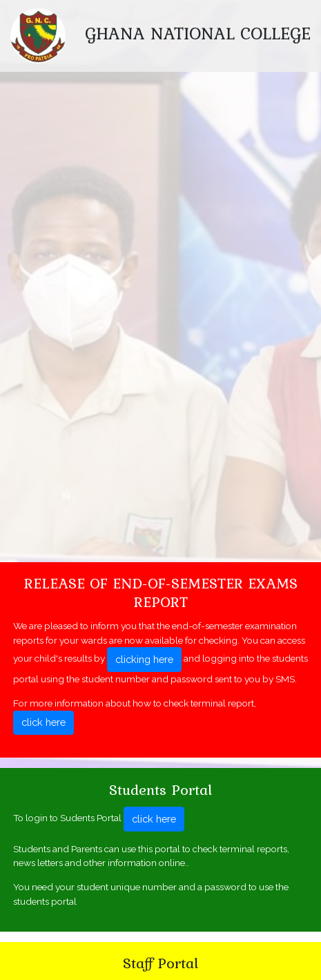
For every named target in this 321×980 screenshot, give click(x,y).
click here (43, 722)
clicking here (144, 659)
